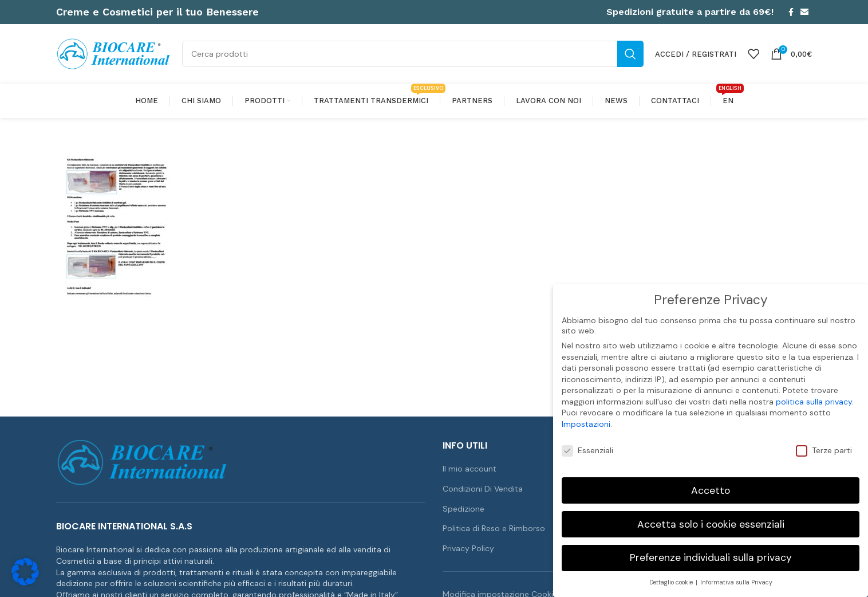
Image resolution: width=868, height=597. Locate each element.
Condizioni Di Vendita (483, 489)
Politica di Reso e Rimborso (494, 528)
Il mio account (469, 469)
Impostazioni (586, 423)
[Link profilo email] (804, 12)
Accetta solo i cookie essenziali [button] (711, 523)
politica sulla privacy (814, 401)
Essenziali (587, 450)
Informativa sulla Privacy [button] (736, 582)
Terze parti (824, 450)
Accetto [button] (711, 489)
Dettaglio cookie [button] (672, 582)
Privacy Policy (468, 548)
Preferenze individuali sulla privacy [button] (711, 557)
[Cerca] (413, 54)
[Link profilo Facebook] (791, 12)
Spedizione (463, 509)
